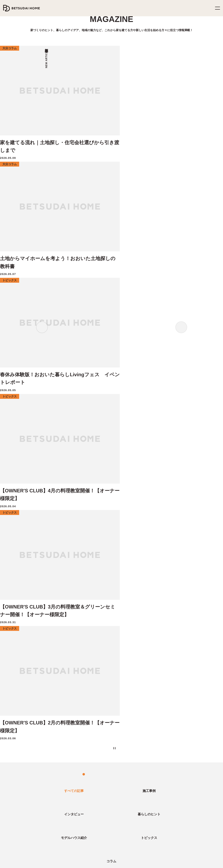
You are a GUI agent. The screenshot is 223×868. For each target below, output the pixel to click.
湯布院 (202, 568)
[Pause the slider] (127, 171)
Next (181, 97)
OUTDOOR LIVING (165, 696)
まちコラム (159, 575)
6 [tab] (119, 171)
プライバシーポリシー (102, 862)
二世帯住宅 (13, 738)
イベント (156, 568)
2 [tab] (103, 171)
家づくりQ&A (13, 713)
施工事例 (11, 811)
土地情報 (85, 778)
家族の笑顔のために (24, 688)
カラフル (85, 575)
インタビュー (13, 778)
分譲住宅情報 (88, 786)
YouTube (145, 846)
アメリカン (112, 575)
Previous (42, 97)
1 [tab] (99, 171)
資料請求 (85, 680)
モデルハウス (87, 654)
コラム (9, 820)
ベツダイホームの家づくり (21, 654)
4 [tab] (111, 171)
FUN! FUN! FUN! (163, 671)
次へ (132, 464)
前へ (91, 464)
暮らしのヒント (14, 786)
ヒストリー (158, 786)
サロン (187, 568)
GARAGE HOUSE (163, 705)
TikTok (166, 846)
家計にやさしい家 (22, 680)
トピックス (11, 803)
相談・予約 (86, 671)
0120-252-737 (18, 846)
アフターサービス (16, 722)
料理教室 (23, 568)
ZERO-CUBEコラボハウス (168, 663)
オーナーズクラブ (16, 730)
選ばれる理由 (14, 696)
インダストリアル (136, 575)
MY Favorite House (164, 688)
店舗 (125, 568)
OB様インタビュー (80, 568)
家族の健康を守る (22, 671)
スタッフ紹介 (160, 795)
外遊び (172, 568)
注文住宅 (41, 568)
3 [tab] (107, 171)
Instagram (121, 846)
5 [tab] (115, 171)
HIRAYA (157, 680)
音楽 (43, 575)
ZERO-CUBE (160, 654)
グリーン (140, 568)
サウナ (58, 568)
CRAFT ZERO (14, 747)
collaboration (107, 568)
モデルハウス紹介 (16, 795)
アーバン (67, 575)
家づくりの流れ (15, 705)
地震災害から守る (22, 663)
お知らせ (158, 803)
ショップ (177, 575)
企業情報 (158, 778)
